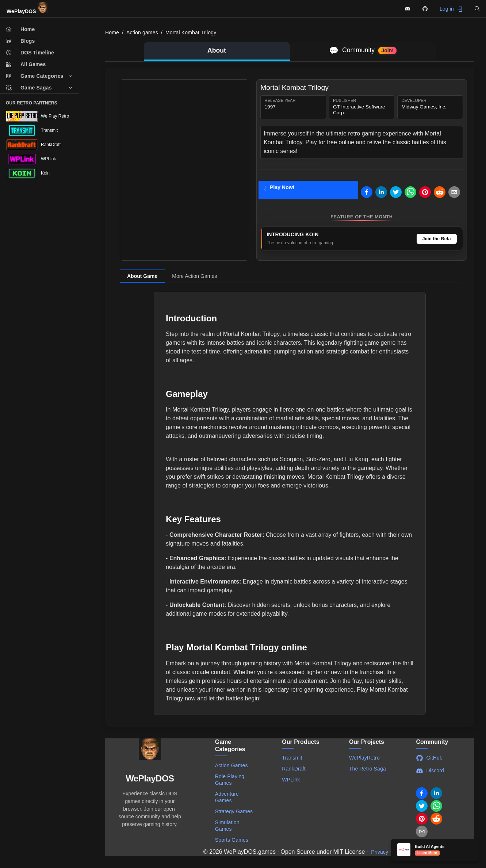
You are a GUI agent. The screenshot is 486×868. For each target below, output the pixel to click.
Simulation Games (227, 826)
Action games (142, 32)
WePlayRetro (364, 758)
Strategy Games (234, 811)
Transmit (292, 758)
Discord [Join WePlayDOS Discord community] (430, 771)
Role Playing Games (230, 780)
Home (112, 32)
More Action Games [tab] (194, 276)
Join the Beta (437, 239)
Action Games (231, 765)
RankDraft (294, 769)
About (217, 50)
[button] (477, 9)
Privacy (380, 852)
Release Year (280, 101)
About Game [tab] (142, 276)
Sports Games (232, 840)
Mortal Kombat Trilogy (191, 32)
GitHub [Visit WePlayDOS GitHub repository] (429, 758)
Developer (414, 101)
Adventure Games (227, 797)
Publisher (345, 101)
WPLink (291, 780)
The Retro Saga (368, 769)
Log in (451, 9)
